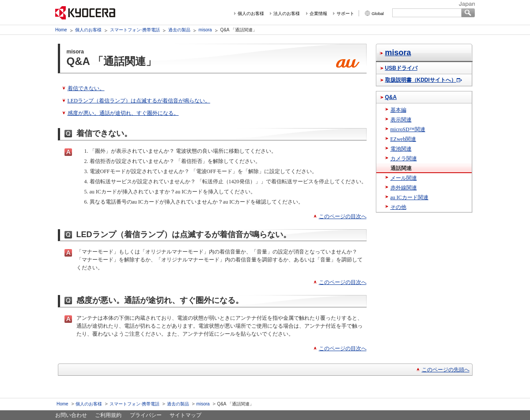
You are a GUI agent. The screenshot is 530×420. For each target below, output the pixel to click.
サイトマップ (185, 415)
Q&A (391, 97)
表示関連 (401, 120)
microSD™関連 (408, 129)
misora (205, 30)
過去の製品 (179, 30)
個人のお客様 (251, 13)
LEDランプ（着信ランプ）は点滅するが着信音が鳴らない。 (139, 101)
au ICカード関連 (409, 197)
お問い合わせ (71, 415)
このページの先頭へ (446, 370)
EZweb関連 (403, 139)
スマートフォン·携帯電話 (135, 30)
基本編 (398, 110)
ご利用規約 (108, 415)
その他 (398, 207)
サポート (345, 13)
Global (378, 13)
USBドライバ (401, 68)
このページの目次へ (343, 216)
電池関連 (401, 149)
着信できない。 (86, 88)
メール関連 (404, 178)
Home (61, 30)
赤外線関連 (404, 188)
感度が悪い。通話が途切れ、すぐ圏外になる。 (123, 113)
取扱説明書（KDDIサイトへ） (421, 80)
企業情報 (318, 13)
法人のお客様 (287, 13)
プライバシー (146, 415)
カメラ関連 (404, 159)
